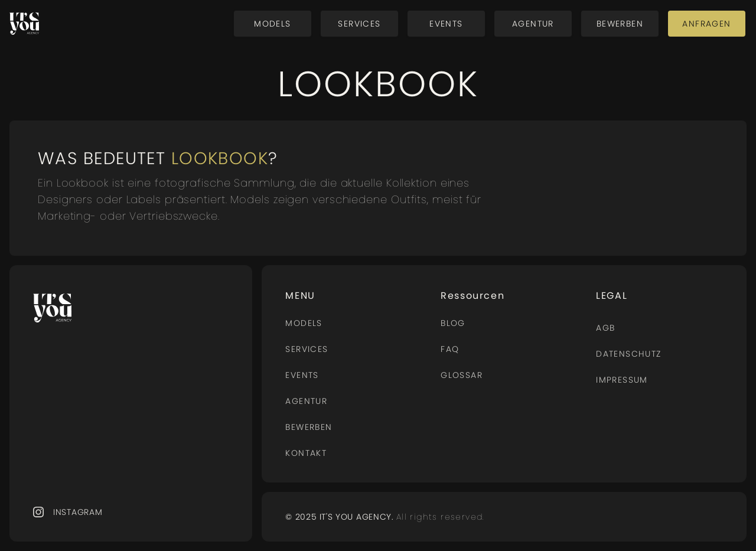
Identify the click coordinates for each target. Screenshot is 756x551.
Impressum (622, 380)
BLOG (453, 323)
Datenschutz (628, 354)
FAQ (450, 349)
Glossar (462, 375)
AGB (605, 328)
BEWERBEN (309, 427)
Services (307, 349)
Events (302, 375)
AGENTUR (306, 401)
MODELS (304, 323)
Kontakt (306, 453)
